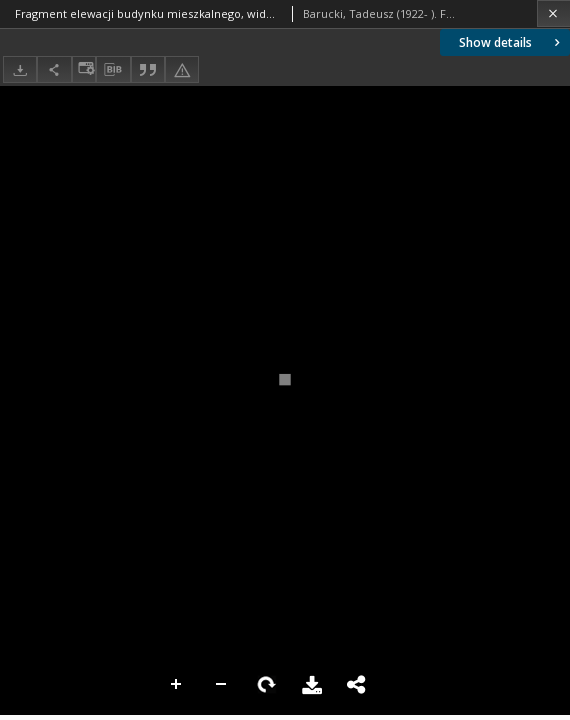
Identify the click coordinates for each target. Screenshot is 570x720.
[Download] (20, 69)
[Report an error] (182, 69)
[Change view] (84, 69)
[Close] (553, 13)
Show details (511, 42)
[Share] (54, 69)
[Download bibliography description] (113, 70)
